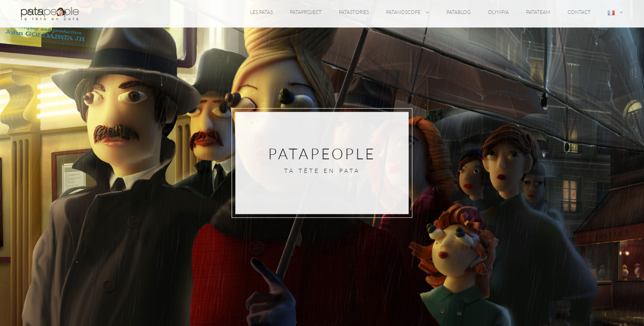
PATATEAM (538, 12)
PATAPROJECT (306, 12)
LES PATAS (261, 12)
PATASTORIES (354, 12)
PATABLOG (459, 12)
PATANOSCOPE (408, 12)
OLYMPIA (498, 12)
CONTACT (579, 12)
